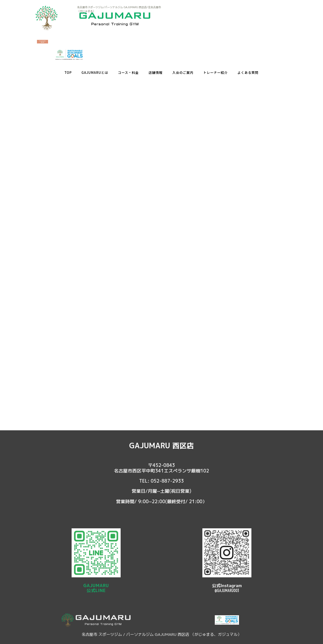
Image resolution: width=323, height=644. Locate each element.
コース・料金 (128, 72)
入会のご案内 (183, 72)
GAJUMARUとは (95, 72)
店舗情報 (155, 72)
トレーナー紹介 (215, 72)
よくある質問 (248, 72)
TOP (68, 72)
